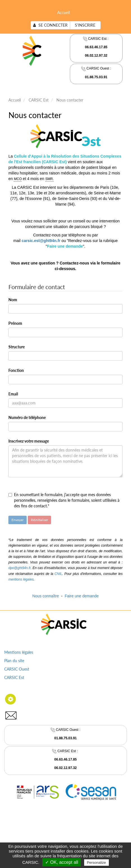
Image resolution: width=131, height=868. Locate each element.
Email (13, 394)
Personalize (96, 863)
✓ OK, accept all (62, 862)
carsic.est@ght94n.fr (41, 241)
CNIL (58, 574)
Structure (17, 347)
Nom (13, 300)
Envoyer (18, 520)
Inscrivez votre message (29, 441)
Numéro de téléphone (27, 417)
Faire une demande (81, 596)
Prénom (15, 323)
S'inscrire (85, 25)
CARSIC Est (39, 100)
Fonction (16, 370)
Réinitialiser (39, 520)
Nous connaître (46, 596)
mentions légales (21, 579)
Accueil (63, 12)
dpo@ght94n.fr (19, 568)
